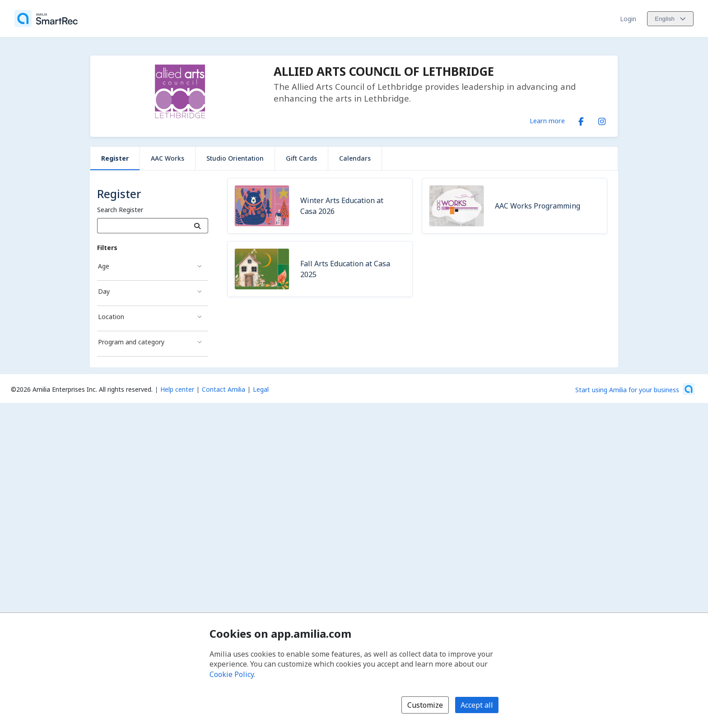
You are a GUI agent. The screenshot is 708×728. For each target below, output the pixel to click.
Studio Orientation (235, 158)
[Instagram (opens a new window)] (602, 120)
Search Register (120, 210)
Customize (425, 705)
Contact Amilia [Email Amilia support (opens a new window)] (224, 389)
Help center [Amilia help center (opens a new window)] (177, 389)
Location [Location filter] (111, 317)
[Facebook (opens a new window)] (581, 120)
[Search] (198, 226)
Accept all (477, 705)
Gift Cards (301, 158)
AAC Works (168, 158)
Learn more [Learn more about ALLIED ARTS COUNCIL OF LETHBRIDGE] (547, 121)
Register (115, 158)
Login (628, 19)
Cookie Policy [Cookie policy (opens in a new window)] (232, 674)
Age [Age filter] (104, 266)
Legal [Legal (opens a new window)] (261, 389)
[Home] (46, 19)
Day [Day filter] (104, 291)
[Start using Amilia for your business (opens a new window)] (635, 389)
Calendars (355, 158)
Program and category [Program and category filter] (131, 342)
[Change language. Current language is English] (670, 19)
